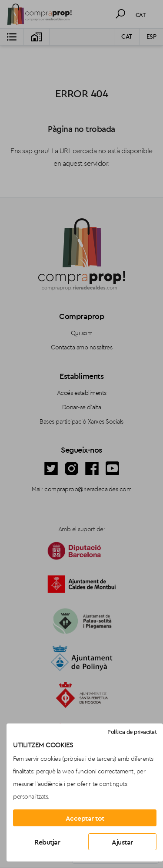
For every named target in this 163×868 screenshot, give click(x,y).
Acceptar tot (85, 818)
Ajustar (122, 842)
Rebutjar (47, 842)
